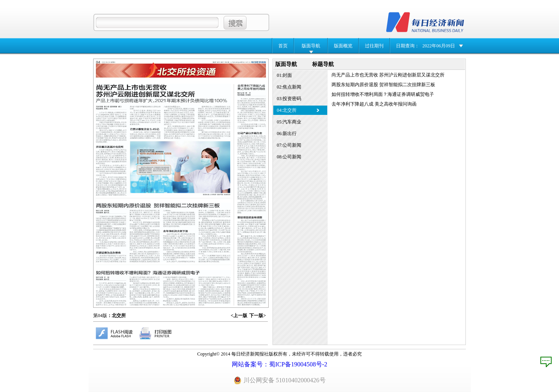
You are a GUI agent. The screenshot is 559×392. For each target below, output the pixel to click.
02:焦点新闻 (289, 87)
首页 (283, 46)
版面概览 (343, 46)
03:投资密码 (289, 99)
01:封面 (284, 75)
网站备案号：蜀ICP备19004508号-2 (279, 364)
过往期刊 (374, 46)
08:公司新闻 (289, 157)
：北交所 (116, 316)
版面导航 (311, 46)
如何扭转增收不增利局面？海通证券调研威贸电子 (383, 94)
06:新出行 (287, 134)
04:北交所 (287, 110)
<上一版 (239, 316)
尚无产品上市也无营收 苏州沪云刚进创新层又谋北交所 (388, 75)
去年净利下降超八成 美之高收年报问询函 (374, 104)
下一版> (258, 316)
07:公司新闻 (289, 145)
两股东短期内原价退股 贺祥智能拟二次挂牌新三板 (383, 85)
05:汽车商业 (289, 122)
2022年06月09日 (439, 46)
